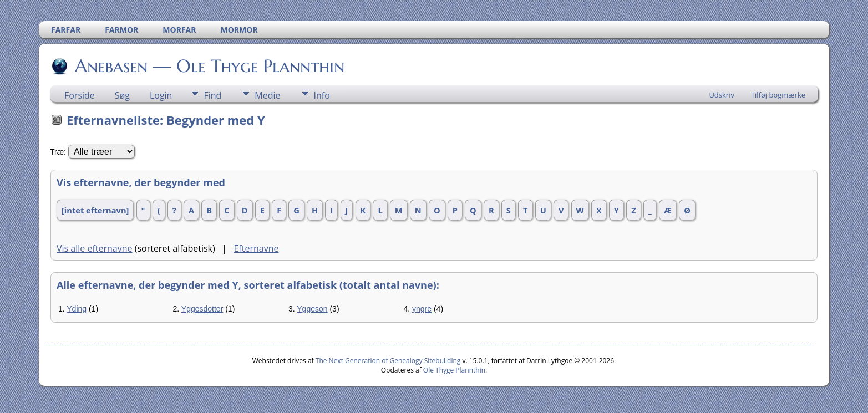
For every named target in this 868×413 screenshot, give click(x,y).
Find (212, 95)
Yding (77, 309)
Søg (122, 95)
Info (322, 95)
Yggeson (312, 309)
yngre (422, 309)
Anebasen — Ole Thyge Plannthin (209, 66)
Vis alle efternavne (95, 248)
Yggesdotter (202, 309)
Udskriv (722, 95)
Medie (267, 95)
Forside (80, 95)
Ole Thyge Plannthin (454, 370)
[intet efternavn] (95, 210)
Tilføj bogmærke (778, 95)
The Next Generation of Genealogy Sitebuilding (388, 361)
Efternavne (256, 248)
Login (161, 95)
